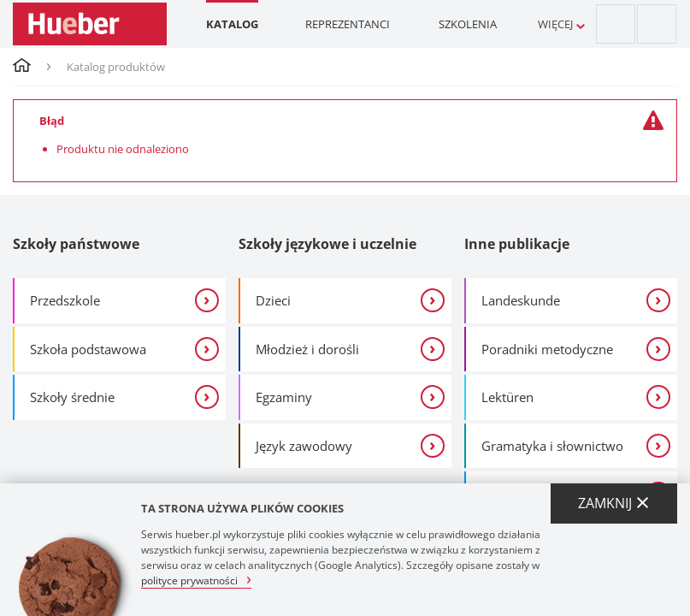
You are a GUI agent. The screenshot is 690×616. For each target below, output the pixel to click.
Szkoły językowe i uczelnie (327, 244)
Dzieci (273, 300)
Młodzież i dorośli (307, 349)
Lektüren (507, 397)
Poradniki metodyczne (547, 349)
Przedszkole (65, 300)
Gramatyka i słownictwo (552, 446)
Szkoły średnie (72, 397)
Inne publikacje (517, 244)
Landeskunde (521, 300)
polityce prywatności (189, 580)
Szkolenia (468, 24)
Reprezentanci (348, 24)
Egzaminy (284, 397)
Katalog (232, 24)
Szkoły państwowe (76, 244)
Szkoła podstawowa (88, 349)
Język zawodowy (304, 446)
